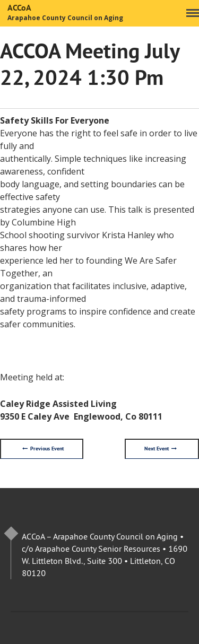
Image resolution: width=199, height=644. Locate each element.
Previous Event (43, 449)
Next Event (161, 449)
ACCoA (19, 8)
